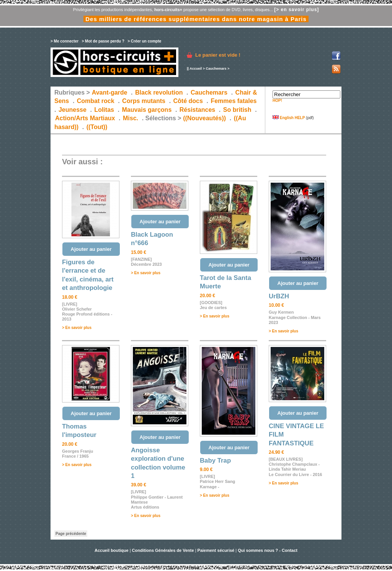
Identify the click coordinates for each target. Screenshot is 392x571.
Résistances (197, 110)
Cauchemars (216, 69)
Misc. (131, 118)
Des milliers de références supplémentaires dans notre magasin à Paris (196, 19)
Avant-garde (110, 92)
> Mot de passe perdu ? (103, 41)
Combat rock (96, 101)
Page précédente (71, 534)
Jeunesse (73, 110)
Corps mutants (145, 101)
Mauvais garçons (147, 110)
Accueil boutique (112, 550)
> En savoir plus (77, 328)
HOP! (277, 101)
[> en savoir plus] (296, 10)
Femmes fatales (234, 101)
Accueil (196, 69)
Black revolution (159, 92)
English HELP (289, 118)
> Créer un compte (144, 41)
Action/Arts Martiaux (85, 118)
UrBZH (279, 296)
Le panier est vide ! (218, 55)
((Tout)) (97, 127)
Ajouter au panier (91, 249)
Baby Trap (215, 461)
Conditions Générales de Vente (163, 550)
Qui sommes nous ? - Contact (268, 550)
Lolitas (104, 110)
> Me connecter (65, 41)
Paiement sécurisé (216, 550)
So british (237, 110)
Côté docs (188, 101)
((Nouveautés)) (204, 118)
